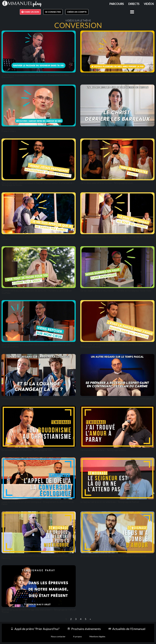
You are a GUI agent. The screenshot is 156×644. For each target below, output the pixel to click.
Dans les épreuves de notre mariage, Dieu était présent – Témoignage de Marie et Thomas (39, 611)
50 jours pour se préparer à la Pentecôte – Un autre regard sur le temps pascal (116, 398)
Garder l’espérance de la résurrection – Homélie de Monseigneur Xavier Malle (116, 291)
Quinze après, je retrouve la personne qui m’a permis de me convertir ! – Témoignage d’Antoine (113, 346)
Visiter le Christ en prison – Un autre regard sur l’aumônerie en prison (112, 129)
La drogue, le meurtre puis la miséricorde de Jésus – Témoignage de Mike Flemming (35, 557)
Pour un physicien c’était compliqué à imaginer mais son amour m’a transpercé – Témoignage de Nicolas (38, 184)
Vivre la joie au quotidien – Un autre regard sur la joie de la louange (32, 398)
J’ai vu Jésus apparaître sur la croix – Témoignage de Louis (106, 183)
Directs (134, 4)
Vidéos (149, 4)
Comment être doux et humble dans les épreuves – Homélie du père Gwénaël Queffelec (37, 292)
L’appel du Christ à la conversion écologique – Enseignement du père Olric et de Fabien (38, 503)
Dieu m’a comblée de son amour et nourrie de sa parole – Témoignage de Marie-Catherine (38, 238)
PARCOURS (117, 4)
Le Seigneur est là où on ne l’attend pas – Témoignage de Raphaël (110, 502)
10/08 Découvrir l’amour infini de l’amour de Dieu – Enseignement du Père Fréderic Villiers (36, 130)
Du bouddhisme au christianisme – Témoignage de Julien (27, 450)
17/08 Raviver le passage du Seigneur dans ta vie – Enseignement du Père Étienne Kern (35, 76)
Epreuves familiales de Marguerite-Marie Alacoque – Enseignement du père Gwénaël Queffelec (36, 346)
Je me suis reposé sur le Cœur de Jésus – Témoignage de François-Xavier (113, 556)
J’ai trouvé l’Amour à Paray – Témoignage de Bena (103, 450)
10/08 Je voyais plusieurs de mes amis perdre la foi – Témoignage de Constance (116, 75)
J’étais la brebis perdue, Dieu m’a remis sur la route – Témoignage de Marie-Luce (117, 237)
